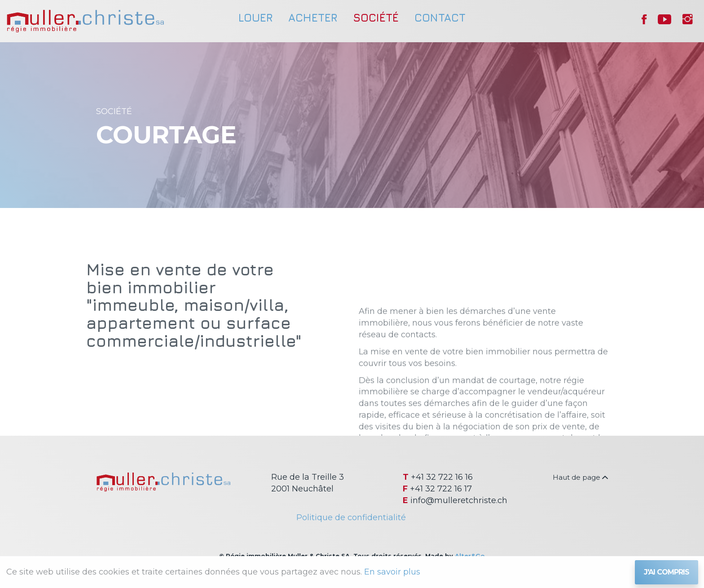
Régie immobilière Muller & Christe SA (85, 21)
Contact (440, 18)
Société (376, 18)
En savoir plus (392, 572)
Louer (255, 18)
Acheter (313, 18)
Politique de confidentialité (351, 517)
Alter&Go (470, 556)
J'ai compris (667, 572)
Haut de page (580, 477)
